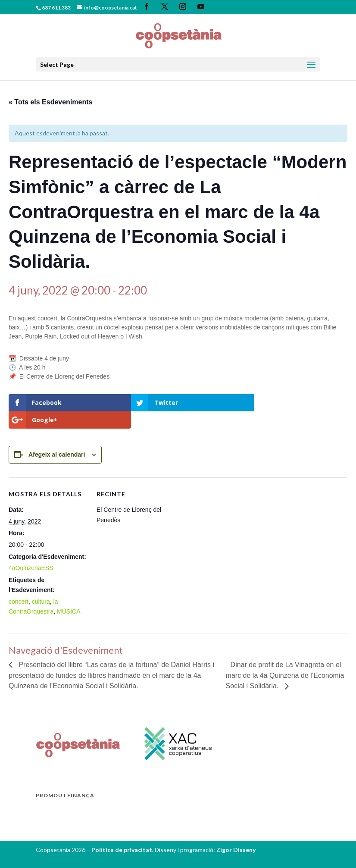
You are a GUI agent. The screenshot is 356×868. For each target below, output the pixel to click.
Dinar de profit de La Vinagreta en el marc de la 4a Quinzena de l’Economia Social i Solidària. (285, 658)
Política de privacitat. (123, 832)
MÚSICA (69, 594)
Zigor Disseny (236, 832)
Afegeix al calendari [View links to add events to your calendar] (57, 437)
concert (19, 584)
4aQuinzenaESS (31, 551)
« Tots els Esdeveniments (50, 102)
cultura (41, 584)
